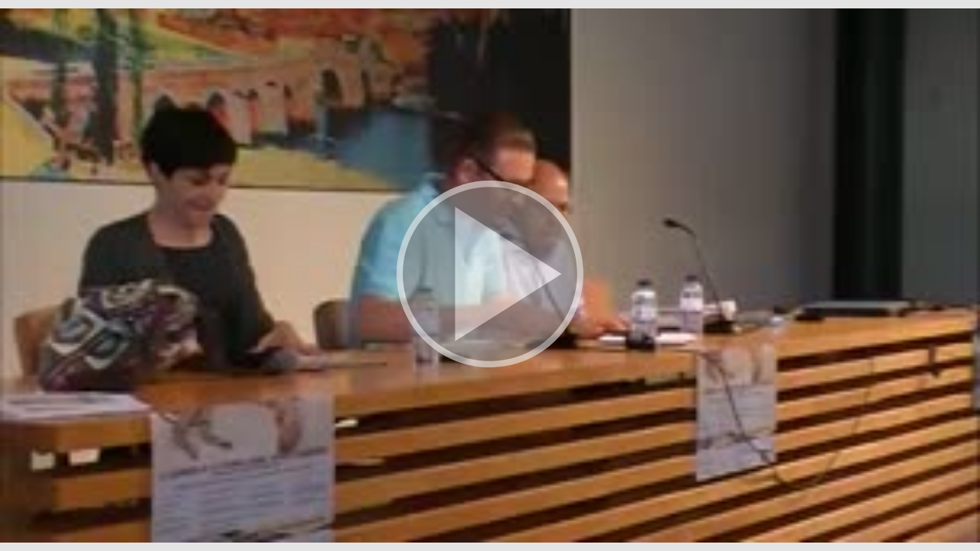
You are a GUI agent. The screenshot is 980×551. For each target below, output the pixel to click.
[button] (490, 275)
